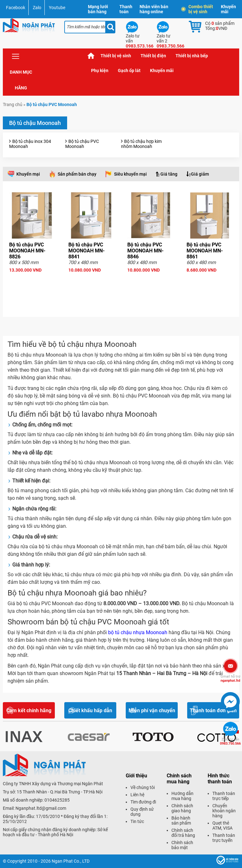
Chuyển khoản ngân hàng (224, 811)
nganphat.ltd (230, 679)
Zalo (37, 8)
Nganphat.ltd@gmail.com (41, 808)
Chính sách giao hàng (182, 808)
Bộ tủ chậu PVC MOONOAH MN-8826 (27, 251)
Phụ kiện (100, 70)
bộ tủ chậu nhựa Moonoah (138, 632)
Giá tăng (169, 174)
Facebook (16, 8)
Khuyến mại (28, 174)
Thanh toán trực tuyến (224, 838)
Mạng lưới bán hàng (98, 9)
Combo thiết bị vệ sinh (198, 9)
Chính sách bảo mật (182, 845)
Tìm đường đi (143, 802)
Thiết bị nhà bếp (192, 56)
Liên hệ (137, 795)
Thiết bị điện (153, 56)
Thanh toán (126, 9)
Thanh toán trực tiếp (224, 796)
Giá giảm (200, 174)
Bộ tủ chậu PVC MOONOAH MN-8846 (145, 251)
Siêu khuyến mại (130, 174)
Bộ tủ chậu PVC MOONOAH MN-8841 (86, 251)
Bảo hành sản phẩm (181, 820)
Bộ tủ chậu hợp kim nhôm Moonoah (141, 144)
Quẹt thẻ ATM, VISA (222, 826)
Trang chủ (91, 56)
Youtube (57, 8)
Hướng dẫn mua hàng (182, 796)
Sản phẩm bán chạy (77, 174)
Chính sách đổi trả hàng (183, 833)
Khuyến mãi (228, 9)
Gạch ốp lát (129, 70)
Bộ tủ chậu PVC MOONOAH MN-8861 (205, 251)
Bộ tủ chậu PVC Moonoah (82, 144)
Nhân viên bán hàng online (154, 9)
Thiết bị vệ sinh (116, 56)
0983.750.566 (230, 741)
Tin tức (137, 821)
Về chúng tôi (143, 787)
